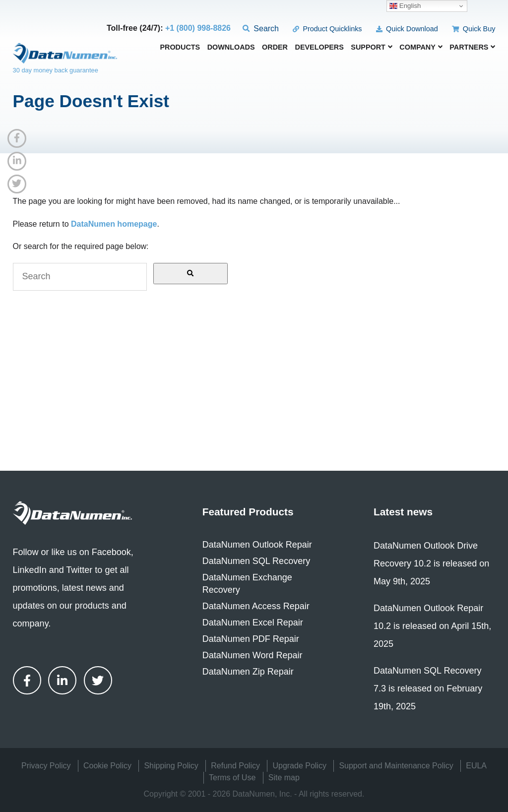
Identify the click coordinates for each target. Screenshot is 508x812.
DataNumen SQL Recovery (256, 561)
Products (180, 47)
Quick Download (407, 29)
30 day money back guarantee (56, 70)
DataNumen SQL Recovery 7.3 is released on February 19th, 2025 (428, 688)
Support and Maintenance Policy (396, 766)
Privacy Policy (46, 766)
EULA (476, 766)
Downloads (231, 47)
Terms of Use (232, 778)
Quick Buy (474, 29)
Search (261, 29)
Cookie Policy (107, 766)
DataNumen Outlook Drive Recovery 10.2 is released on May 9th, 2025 (431, 563)
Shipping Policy (171, 766)
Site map (284, 778)
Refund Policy (235, 766)
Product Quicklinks (327, 29)
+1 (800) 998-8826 (198, 28)
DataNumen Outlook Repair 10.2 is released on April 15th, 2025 (432, 626)
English (405, 6)
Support (372, 47)
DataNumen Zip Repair (248, 672)
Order (275, 47)
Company (421, 47)
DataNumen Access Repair (256, 606)
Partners (472, 47)
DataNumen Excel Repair (253, 623)
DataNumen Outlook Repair (257, 545)
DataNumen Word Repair (253, 655)
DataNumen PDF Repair (251, 639)
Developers (319, 47)
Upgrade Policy (299, 766)
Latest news (403, 512)
